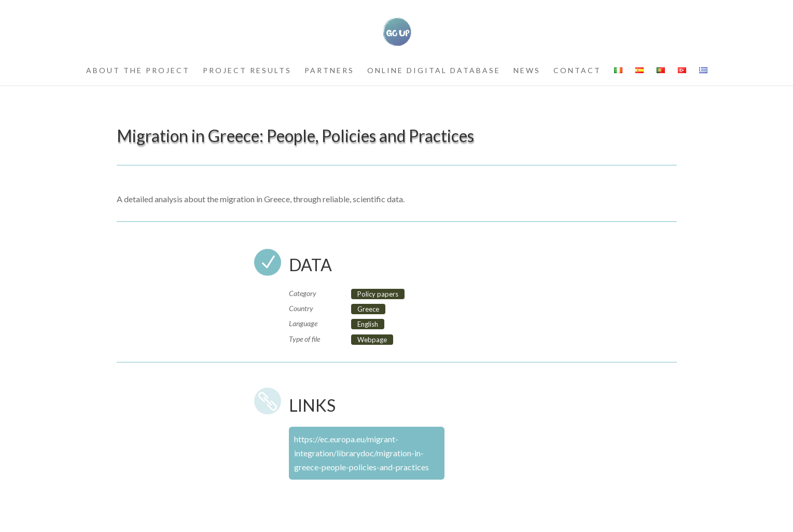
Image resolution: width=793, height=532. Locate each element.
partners (329, 71)
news (527, 71)
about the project (138, 71)
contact (577, 71)
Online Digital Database (434, 71)
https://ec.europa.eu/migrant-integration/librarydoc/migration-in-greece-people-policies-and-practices (361, 453)
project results (247, 71)
